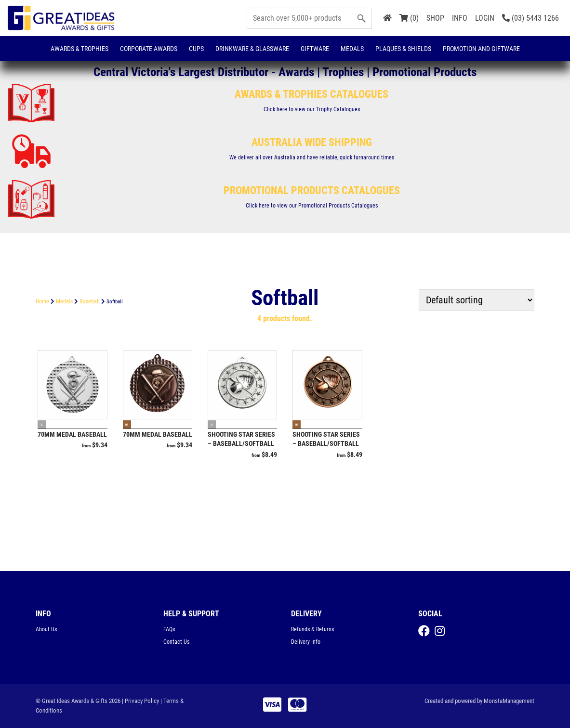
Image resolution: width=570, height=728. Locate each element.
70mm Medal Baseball (72, 434)
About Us (46, 629)
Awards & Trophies (80, 49)
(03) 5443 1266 (530, 18)
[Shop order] (477, 300)
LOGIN (485, 18)
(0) (409, 18)
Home (42, 301)
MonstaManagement (509, 701)
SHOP (435, 18)
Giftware (315, 49)
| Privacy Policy (140, 701)
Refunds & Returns (312, 629)
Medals (352, 49)
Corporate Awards (149, 49)
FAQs (169, 629)
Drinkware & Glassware (252, 49)
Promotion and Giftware (481, 49)
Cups (196, 49)
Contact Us (176, 642)
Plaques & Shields (403, 49)
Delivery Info (306, 642)
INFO (460, 18)
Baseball (90, 301)
